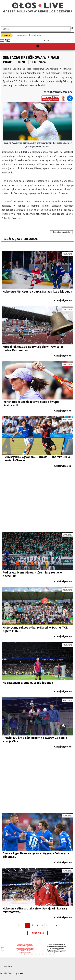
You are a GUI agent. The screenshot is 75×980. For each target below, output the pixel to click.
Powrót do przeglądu (61, 232)
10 (54, 954)
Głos (10, 973)
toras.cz (22, 973)
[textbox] (36, 29)
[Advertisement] (37, 501)
